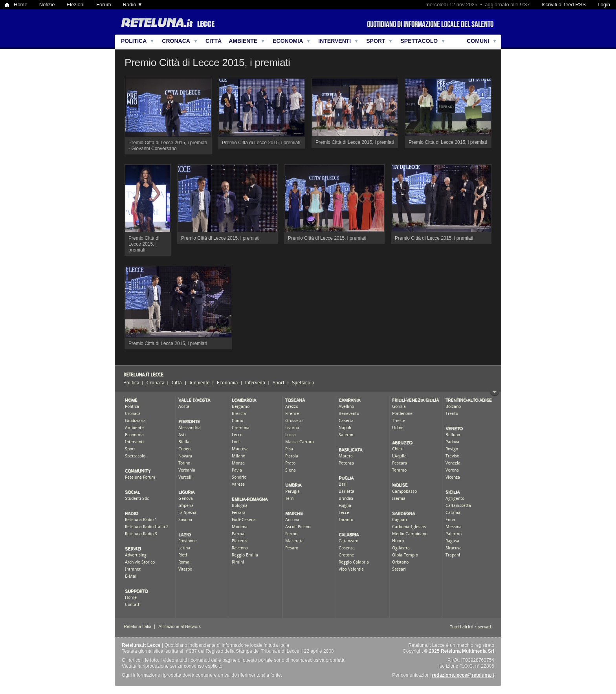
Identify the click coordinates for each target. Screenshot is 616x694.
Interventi (335, 41)
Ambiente (243, 41)
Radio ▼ (133, 5)
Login (604, 5)
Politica (134, 41)
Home (21, 5)
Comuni (478, 41)
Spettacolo (419, 41)
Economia (288, 41)
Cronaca (176, 41)
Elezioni (75, 5)
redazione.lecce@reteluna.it (463, 675)
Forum (104, 5)
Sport (376, 41)
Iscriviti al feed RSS (564, 5)
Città (214, 41)
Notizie (47, 5)
